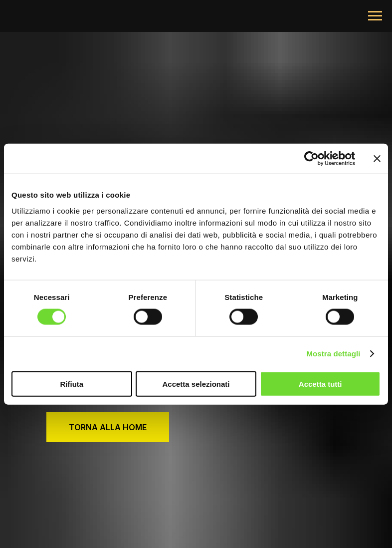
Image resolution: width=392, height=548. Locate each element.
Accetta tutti (320, 384)
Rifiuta (72, 384)
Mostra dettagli (333, 354)
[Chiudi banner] (377, 159)
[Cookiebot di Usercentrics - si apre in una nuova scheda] (311, 159)
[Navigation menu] (375, 16)
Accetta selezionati (196, 384)
